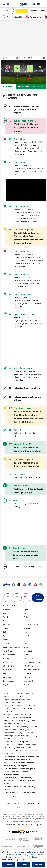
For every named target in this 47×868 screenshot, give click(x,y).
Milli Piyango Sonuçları (32, 662)
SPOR (5, 11)
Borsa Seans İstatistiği (12, 647)
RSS (28, 807)
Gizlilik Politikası (34, 803)
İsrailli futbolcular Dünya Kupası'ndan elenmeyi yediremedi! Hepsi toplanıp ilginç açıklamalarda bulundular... (20, 736)
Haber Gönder (38, 598)
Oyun (26, 647)
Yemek (6, 617)
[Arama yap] (34, 4)
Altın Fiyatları (8, 666)
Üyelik (24, 803)
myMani (27, 643)
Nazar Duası (28, 685)
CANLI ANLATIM (9, 86)
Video (5, 640)
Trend (5, 628)
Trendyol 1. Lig (33, 17)
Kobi (25, 640)
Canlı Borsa (8, 651)
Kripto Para (8, 662)
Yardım (16, 803)
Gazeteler (27, 628)
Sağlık (26, 610)
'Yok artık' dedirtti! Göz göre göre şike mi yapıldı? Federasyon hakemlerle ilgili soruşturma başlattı (20, 772)
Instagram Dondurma (32, 670)
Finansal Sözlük (9, 655)
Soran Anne (28, 655)
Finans (6, 613)
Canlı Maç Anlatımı (31, 625)
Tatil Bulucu (28, 658)
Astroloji (27, 613)
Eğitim (6, 632)
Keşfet (6, 685)
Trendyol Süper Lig (12, 17)
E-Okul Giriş (28, 666)
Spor (5, 636)
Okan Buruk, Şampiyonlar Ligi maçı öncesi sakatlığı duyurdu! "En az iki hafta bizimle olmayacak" (20, 708)
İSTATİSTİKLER (23, 86)
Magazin (6, 625)
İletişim (9, 803)
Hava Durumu (8, 681)
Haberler (7, 610)
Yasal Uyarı (20, 807)
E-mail (26, 632)
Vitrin (26, 617)
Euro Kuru (7, 673)
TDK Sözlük (28, 677)
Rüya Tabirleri (9, 677)
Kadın (6, 621)
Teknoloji (27, 606)
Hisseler (6, 658)
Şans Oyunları (29, 636)
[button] (8, 4)
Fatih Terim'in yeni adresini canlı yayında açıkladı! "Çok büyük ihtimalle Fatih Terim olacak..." (20, 781)
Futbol (34, 11)
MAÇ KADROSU (38, 86)
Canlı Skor (22, 11)
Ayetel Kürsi (28, 681)
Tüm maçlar (9, 58)
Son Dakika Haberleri (11, 606)
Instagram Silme (30, 673)
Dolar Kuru (7, 670)
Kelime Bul (28, 651)
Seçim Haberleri (30, 621)
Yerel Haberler (9, 643)
